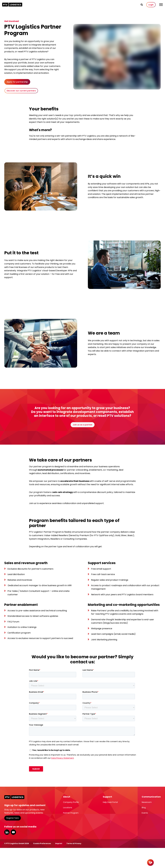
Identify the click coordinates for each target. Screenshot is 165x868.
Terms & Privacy (74, 843)
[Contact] (150, 863)
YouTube (13, 832)
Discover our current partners (21, 91)
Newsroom (147, 802)
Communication (151, 797)
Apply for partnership (17, 82)
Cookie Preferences (42, 843)
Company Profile (71, 802)
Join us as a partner (83, 425)
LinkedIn (7, 832)
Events (145, 813)
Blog (144, 808)
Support (107, 797)
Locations (68, 808)
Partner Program (71, 813)
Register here (13, 818)
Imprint (59, 843)
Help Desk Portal (110, 802)
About (67, 797)
